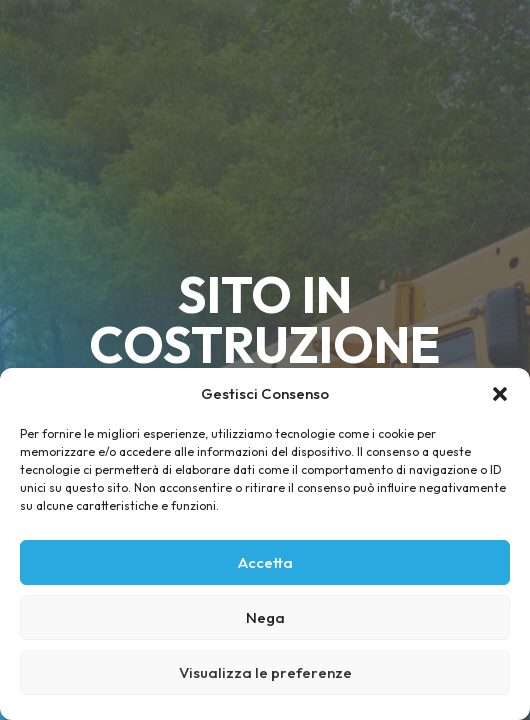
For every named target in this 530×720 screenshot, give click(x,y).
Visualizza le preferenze (265, 672)
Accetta (265, 562)
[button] (500, 394)
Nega (265, 617)
